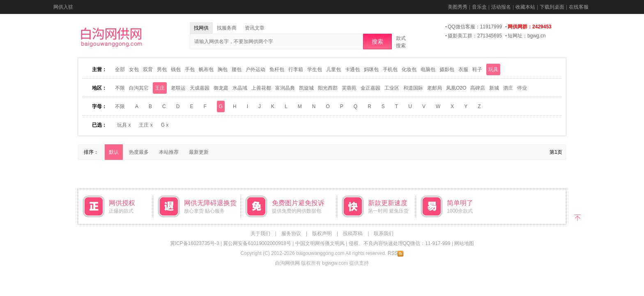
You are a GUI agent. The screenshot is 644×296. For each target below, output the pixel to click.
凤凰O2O (456, 88)
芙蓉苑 (349, 88)
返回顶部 (578, 217)
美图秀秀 (458, 7)
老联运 (178, 88)
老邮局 (435, 88)
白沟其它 (139, 88)
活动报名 (501, 7)
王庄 (160, 88)
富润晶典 (285, 88)
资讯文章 (255, 28)
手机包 (390, 69)
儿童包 (333, 69)
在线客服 (579, 7)
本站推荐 (169, 152)
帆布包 (206, 69)
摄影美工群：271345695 (475, 36)
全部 (120, 69)
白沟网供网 (287, 263)
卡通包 (352, 69)
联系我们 (384, 234)
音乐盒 (479, 7)
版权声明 (322, 234)
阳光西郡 (328, 88)
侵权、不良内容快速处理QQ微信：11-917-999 (400, 243)
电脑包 (428, 69)
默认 (114, 152)
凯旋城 (306, 88)
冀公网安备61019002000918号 (257, 243)
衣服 (463, 69)
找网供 (201, 28)
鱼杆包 (277, 69)
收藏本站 (525, 7)
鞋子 (477, 69)
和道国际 (413, 88)
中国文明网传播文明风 (320, 243)
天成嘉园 (200, 88)
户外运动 (255, 69)
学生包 (315, 69)
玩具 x (124, 125)
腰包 (237, 69)
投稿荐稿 (353, 234)
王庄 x (146, 125)
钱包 (176, 69)
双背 (148, 69)
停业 (522, 88)
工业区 (392, 88)
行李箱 (296, 69)
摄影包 (447, 69)
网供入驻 (63, 7)
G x (165, 125)
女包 (134, 69)
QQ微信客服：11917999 (475, 27)
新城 (494, 88)
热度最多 (139, 152)
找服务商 (227, 28)
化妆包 (409, 69)
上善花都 (261, 88)
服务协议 (291, 234)
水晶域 (240, 88)
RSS (396, 253)
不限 (120, 88)
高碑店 (478, 88)
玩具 (493, 69)
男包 (162, 69)
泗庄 (508, 88)
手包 (190, 69)
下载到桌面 (552, 7)
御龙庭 (221, 88)
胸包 (223, 69)
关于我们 (260, 234)
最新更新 (199, 152)
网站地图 (464, 243)
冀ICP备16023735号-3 (195, 243)
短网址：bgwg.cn (527, 36)
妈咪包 (371, 69)
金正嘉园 (370, 88)
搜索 (377, 42)
